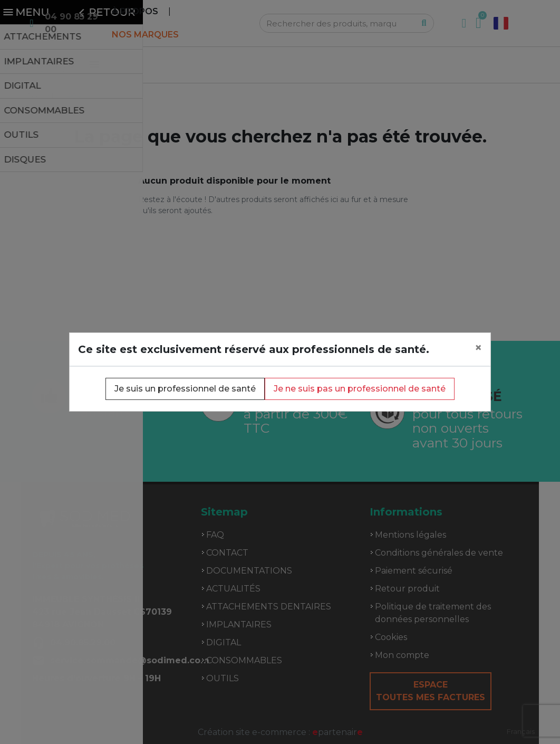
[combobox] (521, 732)
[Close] (478, 348)
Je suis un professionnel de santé (185, 389)
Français (521, 731)
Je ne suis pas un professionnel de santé (360, 389)
